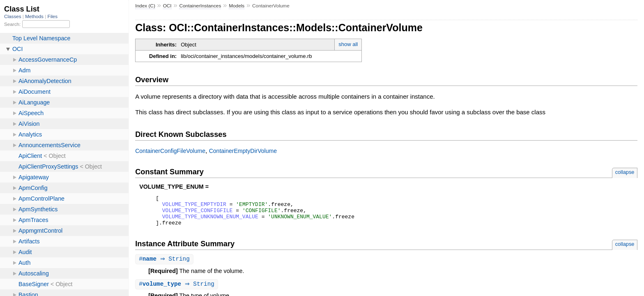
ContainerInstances (200, 6)
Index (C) (145, 6)
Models (237, 6)
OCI (167, 6)
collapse (625, 172)
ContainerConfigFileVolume (170, 151)
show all (348, 44)
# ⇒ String (165, 265)
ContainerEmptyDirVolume (243, 151)
